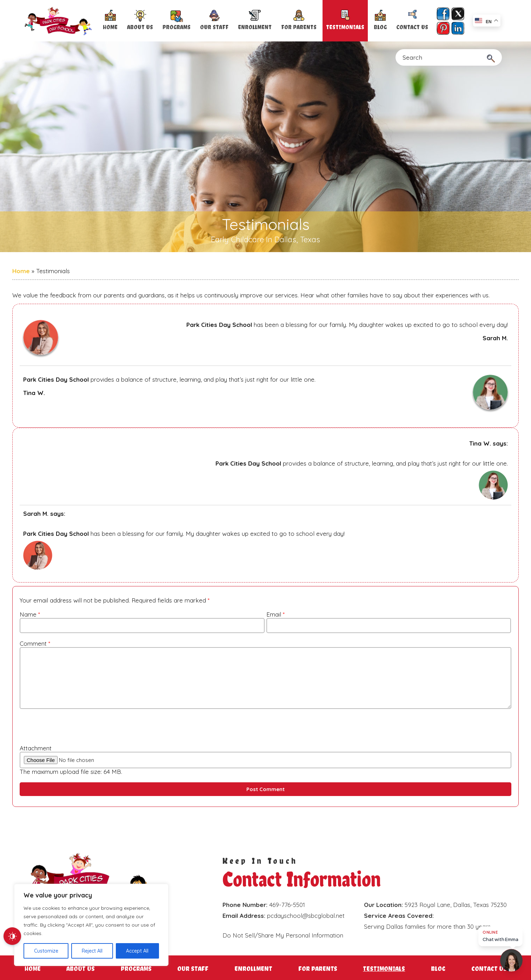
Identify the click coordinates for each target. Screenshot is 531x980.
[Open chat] (511, 960)
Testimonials (345, 27)
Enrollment (255, 27)
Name (30, 614)
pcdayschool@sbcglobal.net (306, 916)
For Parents (299, 27)
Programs (177, 27)
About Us (140, 27)
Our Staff (214, 27)
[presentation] (65, 725)
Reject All (92, 951)
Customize (46, 951)
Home (110, 27)
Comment (35, 643)
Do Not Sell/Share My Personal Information (283, 935)
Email (276, 614)
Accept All (137, 951)
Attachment (36, 748)
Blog (380, 27)
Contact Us (412, 27)
